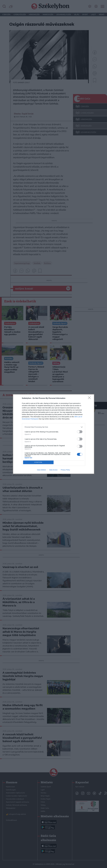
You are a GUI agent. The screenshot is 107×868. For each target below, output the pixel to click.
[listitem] (54, 427)
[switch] (80, 432)
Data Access (53, 470)
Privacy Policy (65, 470)
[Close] (90, 398)
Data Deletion (42, 470)
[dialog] (54, 434)
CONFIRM (38, 462)
